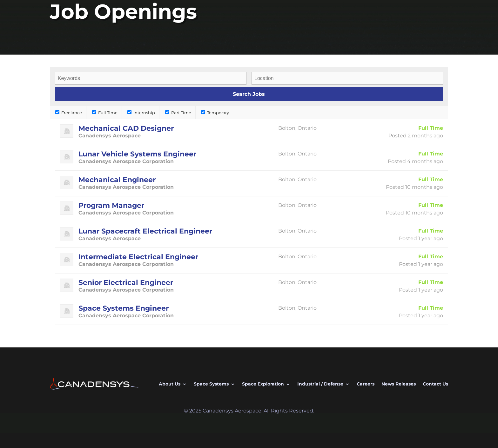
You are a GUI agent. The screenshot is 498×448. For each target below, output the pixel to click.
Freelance (69, 113)
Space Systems (211, 384)
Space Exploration (263, 384)
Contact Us (435, 384)
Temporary (215, 113)
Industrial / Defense (320, 384)
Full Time (105, 113)
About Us (170, 384)
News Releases (399, 384)
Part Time (178, 113)
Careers (366, 384)
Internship (141, 113)
